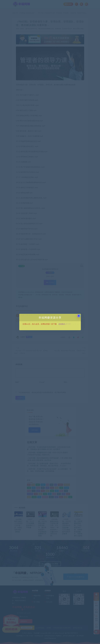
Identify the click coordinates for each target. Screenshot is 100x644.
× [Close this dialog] (79, 316)
